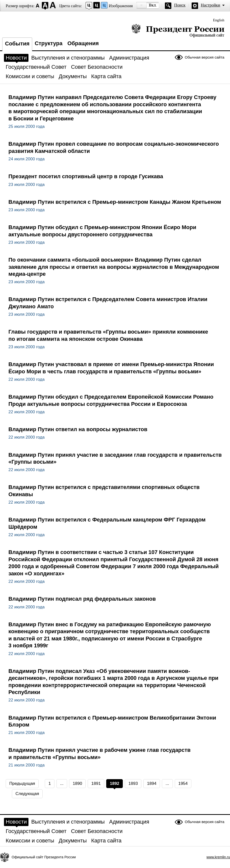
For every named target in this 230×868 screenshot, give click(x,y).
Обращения (83, 43)
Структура (49, 43)
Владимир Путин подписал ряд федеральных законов (82, 599)
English (219, 20)
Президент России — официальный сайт (178, 30)
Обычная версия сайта (204, 57)
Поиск (180, 5)
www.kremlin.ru (218, 857)
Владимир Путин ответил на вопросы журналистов (78, 429)
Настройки (210, 5)
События (17, 44)
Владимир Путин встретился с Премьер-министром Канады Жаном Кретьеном (115, 202)
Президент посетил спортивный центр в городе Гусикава (86, 176)
